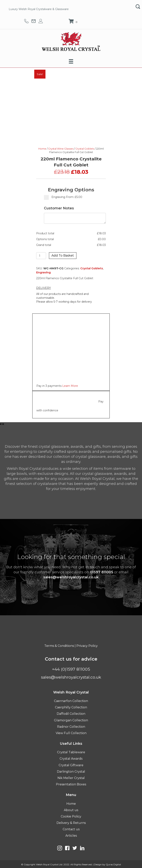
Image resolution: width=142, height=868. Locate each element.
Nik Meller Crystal (71, 778)
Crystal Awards (71, 759)
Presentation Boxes (71, 784)
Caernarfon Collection (71, 701)
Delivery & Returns (71, 823)
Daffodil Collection (71, 714)
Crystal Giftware (71, 765)
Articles (71, 836)
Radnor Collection (71, 727)
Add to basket (63, 256)
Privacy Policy (87, 646)
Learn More (70, 386)
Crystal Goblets (85, 149)
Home (42, 149)
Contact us (71, 829)
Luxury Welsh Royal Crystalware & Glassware (39, 9)
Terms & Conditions (59, 646)
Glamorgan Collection (71, 720)
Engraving (43, 272)
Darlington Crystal (71, 772)
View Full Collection (71, 733)
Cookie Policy (71, 816)
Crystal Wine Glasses (61, 149)
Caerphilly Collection (71, 707)
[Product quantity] (41, 256)
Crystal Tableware (71, 752)
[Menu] (71, 61)
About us (71, 810)
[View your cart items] (74, 21)
